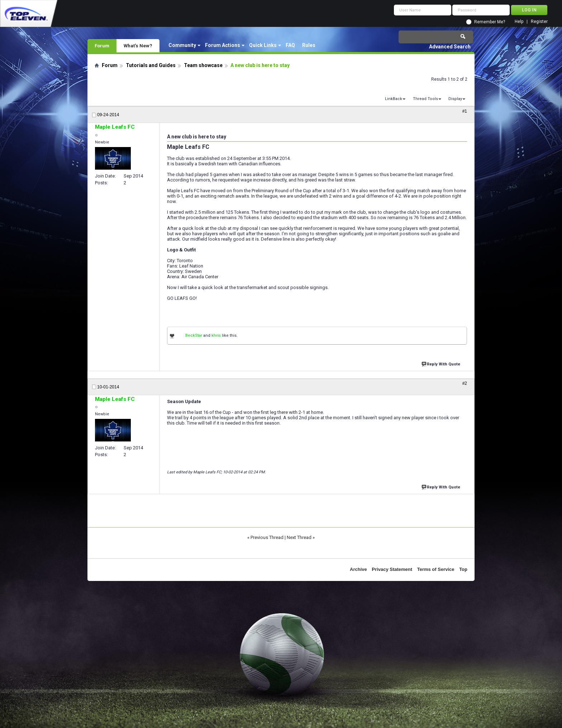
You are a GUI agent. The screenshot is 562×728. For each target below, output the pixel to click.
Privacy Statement (392, 569)
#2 (465, 383)
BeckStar (194, 335)
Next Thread (299, 537)
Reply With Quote (442, 363)
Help (519, 22)
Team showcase (203, 65)
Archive (358, 569)
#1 (465, 111)
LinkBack (394, 99)
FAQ (290, 45)
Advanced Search (450, 47)
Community (182, 45)
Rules (309, 45)
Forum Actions (223, 45)
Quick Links (263, 45)
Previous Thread (267, 537)
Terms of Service (436, 569)
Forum (102, 46)
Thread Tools (425, 99)
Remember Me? (490, 22)
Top (463, 569)
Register (539, 22)
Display (455, 99)
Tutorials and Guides (151, 65)
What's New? (138, 46)
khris (216, 335)
